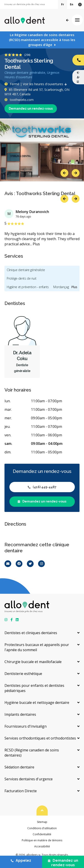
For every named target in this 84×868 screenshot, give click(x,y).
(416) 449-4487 (42, 487)
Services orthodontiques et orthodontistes (40, 738)
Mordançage (62, 287)
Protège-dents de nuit (22, 278)
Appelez (21, 860)
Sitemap (42, 822)
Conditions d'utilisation (42, 828)
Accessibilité (42, 846)
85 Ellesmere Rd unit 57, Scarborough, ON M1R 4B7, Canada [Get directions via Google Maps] (37, 92)
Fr (63, 4)
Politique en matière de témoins (42, 840)
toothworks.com (19, 100)
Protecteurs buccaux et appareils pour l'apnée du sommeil (37, 647)
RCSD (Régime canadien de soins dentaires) (32, 753)
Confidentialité (42, 834)
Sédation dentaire (19, 767)
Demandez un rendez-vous (31, 109)
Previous (64, 173)
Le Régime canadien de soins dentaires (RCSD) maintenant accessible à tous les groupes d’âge (42, 40)
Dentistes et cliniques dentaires (31, 633)
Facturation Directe (21, 791)
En (72, 4)
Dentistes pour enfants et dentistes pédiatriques (34, 688)
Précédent (67, 20)
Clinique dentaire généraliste (26, 270)
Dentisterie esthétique (23, 674)
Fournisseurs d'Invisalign (26, 726)
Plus (36, 244)
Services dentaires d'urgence (29, 779)
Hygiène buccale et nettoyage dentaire (37, 703)
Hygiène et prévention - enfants (28, 287)
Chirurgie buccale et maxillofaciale (33, 662)
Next (76, 173)
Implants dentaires (20, 714)
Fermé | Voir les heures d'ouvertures (37, 84)
